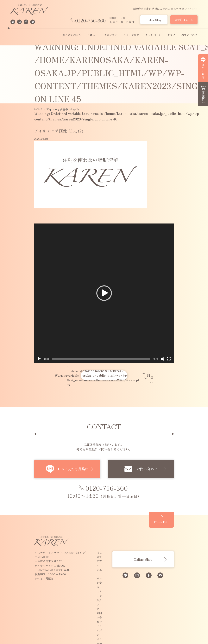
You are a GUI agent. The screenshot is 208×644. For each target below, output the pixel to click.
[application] (104, 307)
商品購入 (203, 97)
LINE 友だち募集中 (66, 497)
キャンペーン (153, 35)
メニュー (92, 35)
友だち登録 (203, 71)
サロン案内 (110, 35)
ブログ (171, 35)
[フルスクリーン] (183, 386)
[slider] (101, 386)
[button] (104, 307)
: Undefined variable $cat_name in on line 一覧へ (104, 403)
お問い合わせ (189, 35)
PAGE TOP (183, 555)
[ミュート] (176, 386)
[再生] (25, 386)
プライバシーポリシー (96, 608)
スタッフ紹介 (131, 35)
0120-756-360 (90, 20)
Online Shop (154, 20)
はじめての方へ (72, 35)
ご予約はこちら (184, 20)
